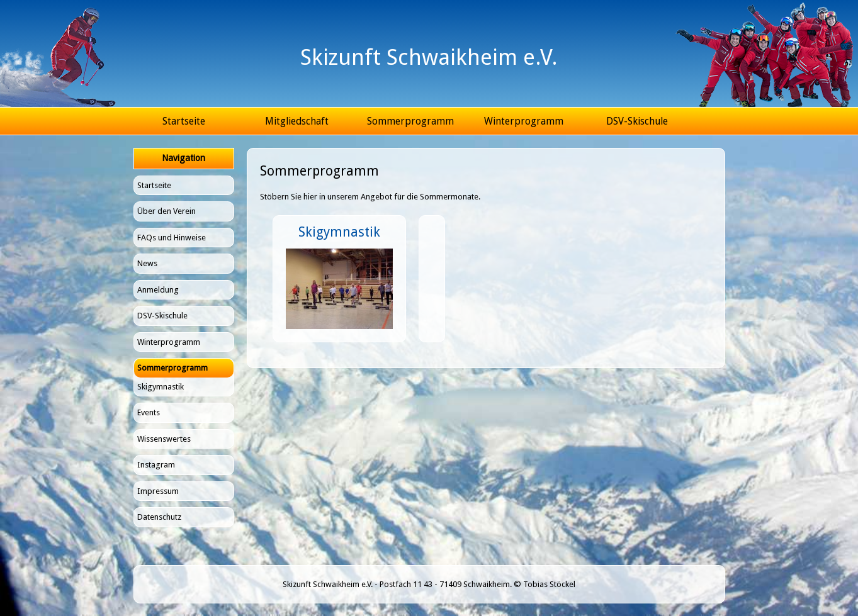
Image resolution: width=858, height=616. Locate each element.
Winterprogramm (524, 121)
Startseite (184, 121)
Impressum (158, 491)
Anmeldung (158, 290)
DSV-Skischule (637, 121)
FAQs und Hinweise (172, 238)
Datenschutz (159, 517)
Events (149, 412)
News (147, 263)
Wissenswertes (164, 439)
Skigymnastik (161, 387)
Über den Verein (167, 211)
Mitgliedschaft (297, 121)
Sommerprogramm (410, 121)
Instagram (156, 465)
